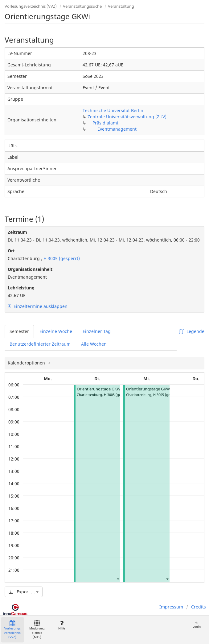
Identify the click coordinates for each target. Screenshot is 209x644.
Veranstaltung (121, 6)
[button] (118, 579)
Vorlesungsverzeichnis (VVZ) (31, 6)
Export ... (24, 592)
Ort (11, 251)
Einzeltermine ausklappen (38, 306)
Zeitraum (17, 232)
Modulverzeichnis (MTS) (37, 630)
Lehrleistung (21, 288)
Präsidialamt (105, 123)
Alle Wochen (94, 344)
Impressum (171, 607)
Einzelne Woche (56, 331)
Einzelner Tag (97, 331)
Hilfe (61, 625)
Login (197, 624)
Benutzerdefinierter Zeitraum (40, 344)
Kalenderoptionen (27, 363)
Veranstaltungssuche (82, 6)
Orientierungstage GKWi (99, 389)
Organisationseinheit (30, 269)
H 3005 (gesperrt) (61, 258)
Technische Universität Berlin (113, 110)
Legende (192, 331)
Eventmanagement (117, 129)
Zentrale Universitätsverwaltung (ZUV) (127, 117)
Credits (199, 607)
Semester (19, 331)
